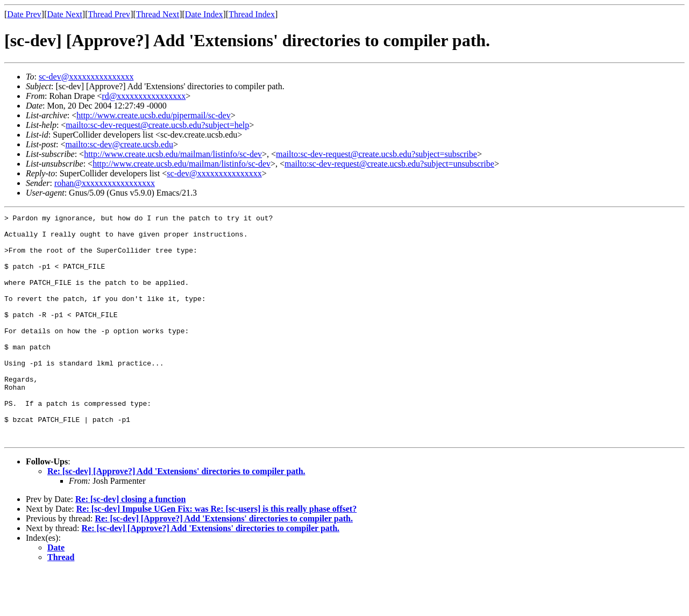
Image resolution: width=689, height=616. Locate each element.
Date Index (204, 14)
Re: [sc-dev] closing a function (130, 544)
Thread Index (252, 14)
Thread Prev (109, 14)
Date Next (65, 14)
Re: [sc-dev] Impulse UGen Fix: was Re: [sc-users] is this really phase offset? (216, 554)
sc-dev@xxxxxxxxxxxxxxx (86, 77)
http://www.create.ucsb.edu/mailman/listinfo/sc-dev (173, 154)
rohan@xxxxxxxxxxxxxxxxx (105, 183)
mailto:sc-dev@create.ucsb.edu (119, 144)
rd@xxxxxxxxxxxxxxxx (144, 96)
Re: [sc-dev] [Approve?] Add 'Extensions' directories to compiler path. (176, 516)
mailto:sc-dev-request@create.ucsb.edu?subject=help (157, 125)
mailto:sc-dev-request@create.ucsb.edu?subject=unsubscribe (389, 164)
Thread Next (158, 14)
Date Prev (24, 14)
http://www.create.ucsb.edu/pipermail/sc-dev (153, 115)
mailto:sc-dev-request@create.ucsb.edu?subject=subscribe (377, 154)
